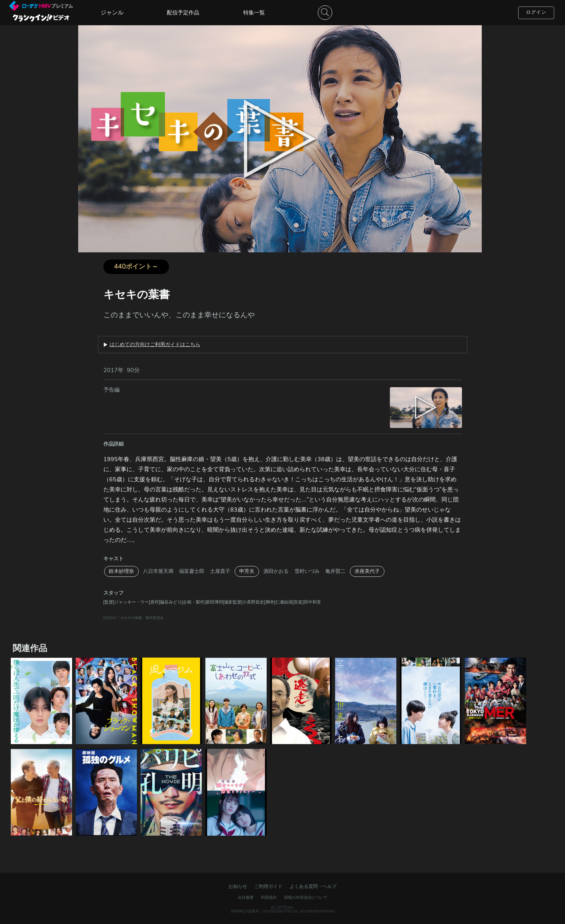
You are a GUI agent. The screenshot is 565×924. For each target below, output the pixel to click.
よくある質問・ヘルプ (313, 887)
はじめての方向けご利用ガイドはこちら (155, 345)
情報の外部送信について (306, 898)
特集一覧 (254, 13)
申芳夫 (247, 571)
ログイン (536, 12)
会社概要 (246, 898)
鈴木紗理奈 (121, 571)
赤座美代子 (367, 571)
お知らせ (238, 887)
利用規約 (269, 898)
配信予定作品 (183, 13)
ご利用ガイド (268, 887)
